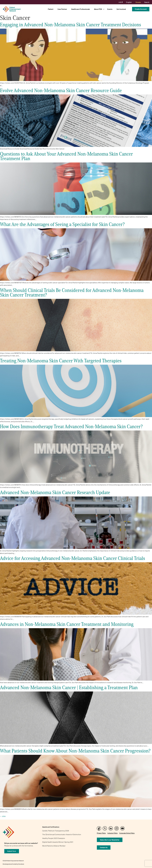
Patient (51, 9)
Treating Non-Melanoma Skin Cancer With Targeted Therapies (61, 361)
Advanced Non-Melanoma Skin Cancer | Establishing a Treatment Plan (69, 687)
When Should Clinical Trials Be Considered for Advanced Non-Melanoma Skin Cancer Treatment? (72, 292)
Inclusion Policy (113, 833)
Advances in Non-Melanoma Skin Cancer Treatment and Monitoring (67, 624)
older (3, 816)
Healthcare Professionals (81, 9)
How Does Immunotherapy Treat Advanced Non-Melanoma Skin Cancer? (71, 426)
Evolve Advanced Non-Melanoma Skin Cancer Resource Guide (61, 90)
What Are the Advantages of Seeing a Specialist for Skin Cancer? (62, 224)
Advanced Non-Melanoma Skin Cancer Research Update (55, 492)
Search (147, 2)
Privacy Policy (101, 833)
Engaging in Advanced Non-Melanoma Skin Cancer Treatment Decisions (70, 25)
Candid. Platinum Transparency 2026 (56, 831)
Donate (138, 2)
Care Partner (62, 9)
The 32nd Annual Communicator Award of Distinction (62, 834)
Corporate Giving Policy (127, 833)
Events (110, 9)
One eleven (21, 864)
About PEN (98, 9)
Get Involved (121, 9)
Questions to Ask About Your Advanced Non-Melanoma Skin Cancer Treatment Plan (66, 156)
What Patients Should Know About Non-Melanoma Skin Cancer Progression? (75, 751)
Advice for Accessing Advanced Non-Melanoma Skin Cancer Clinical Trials (72, 558)
